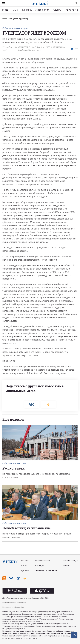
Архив (24, 566)
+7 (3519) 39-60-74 (35, 621)
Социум (57, 10)
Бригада (66, 566)
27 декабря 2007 (7, 49)
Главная (25, 561)
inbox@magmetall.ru (20, 621)
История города (70, 561)
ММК (15, 10)
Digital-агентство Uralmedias (13, 607)
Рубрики (25, 570)
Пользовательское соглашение (14, 603)
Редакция (39, 566)
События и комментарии (15, 28)
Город (5, 10)
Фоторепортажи (42, 561)
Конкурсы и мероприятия (36, 10)
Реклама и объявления (46, 570)
